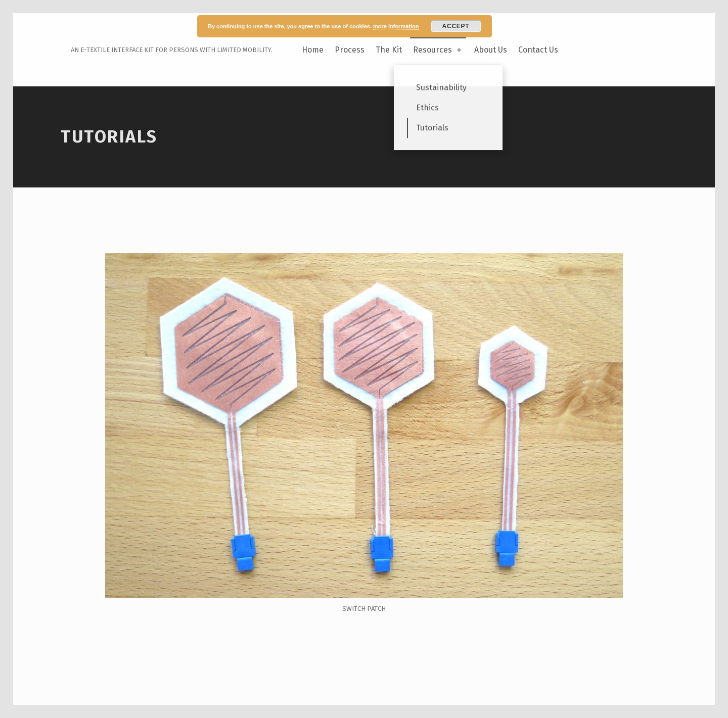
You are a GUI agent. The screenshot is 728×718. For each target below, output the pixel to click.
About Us (491, 50)
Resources (438, 50)
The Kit (389, 50)
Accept (456, 26)
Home (313, 50)
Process (350, 50)
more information (396, 26)
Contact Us (538, 50)
